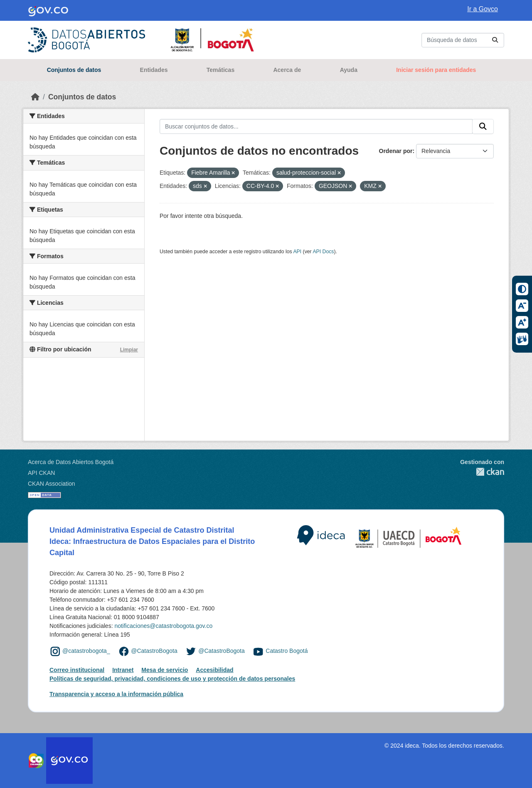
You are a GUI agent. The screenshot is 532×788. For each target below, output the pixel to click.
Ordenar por (396, 151)
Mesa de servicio (165, 670)
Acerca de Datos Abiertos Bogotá (71, 462)
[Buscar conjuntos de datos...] (463, 40)
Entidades (154, 70)
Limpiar (129, 350)
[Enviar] (495, 40)
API (297, 252)
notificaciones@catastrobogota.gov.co (163, 626)
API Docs (323, 252)
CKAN (482, 472)
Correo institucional (77, 670)
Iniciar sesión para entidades (436, 70)
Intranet (123, 670)
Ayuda (349, 70)
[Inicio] (35, 97)
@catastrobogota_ (86, 651)
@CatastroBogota (154, 651)
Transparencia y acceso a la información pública (116, 694)
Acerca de (287, 70)
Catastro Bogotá (287, 651)
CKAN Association (52, 484)
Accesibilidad (214, 670)
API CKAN (41, 473)
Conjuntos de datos (74, 70)
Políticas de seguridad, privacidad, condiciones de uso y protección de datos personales (172, 679)
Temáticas (220, 70)
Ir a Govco (483, 9)
